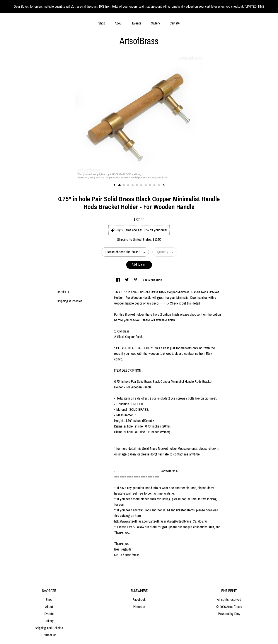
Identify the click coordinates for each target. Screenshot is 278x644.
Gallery (155, 23)
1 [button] (119, 185)
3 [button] (128, 185)
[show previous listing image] (114, 185)
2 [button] (124, 185)
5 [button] (137, 185)
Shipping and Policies (49, 628)
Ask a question (152, 280)
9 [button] (154, 185)
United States (142, 239)
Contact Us (49, 635)
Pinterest (139, 607)
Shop (102, 23)
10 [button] (159, 185)
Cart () (175, 23)
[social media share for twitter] (127, 280)
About (119, 23)
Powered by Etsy (229, 614)
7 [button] (146, 185)
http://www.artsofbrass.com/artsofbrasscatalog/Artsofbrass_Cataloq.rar (161, 521)
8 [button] (150, 185)
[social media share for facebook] (118, 280)
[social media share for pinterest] (136, 280)
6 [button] (141, 185)
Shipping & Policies (70, 301)
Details (63, 292)
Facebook (139, 599)
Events (137, 23)
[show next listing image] (164, 185)
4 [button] (133, 185)
